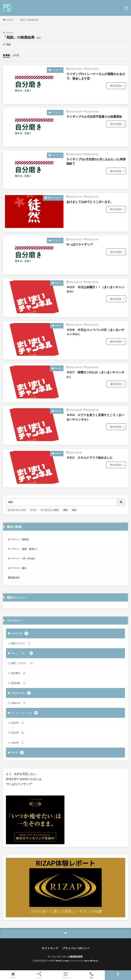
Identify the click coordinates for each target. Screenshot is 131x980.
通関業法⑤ (14, 578)
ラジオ (33, 510)
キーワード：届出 (17, 568)
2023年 (18, 723)
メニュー (65, 975)
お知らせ (19, 703)
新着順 (6, 55)
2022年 (18, 743)
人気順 (15, 55)
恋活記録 (19, 683)
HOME (10, 20)
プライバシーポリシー (76, 948)
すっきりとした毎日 (50, 510)
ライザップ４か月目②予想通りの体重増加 (94, 117)
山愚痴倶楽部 (21, 693)
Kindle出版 (20, 633)
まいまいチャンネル (17, 510)
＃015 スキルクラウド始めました (90, 457)
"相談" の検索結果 (29, 20)
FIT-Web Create (60, 961)
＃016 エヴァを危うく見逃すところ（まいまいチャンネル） (95, 417)
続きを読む (116, 86)
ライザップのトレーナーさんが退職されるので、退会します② (96, 76)
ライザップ (57, 70)
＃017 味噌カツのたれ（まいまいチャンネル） (95, 374)
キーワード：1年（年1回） (22, 558)
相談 (74, 510)
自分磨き (19, 673)
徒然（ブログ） (55, 198)
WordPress (91, 961)
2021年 (58, 283)
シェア (39, 975)
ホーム (13, 975)
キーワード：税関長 (18, 539)
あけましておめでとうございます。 (90, 202)
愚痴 (65, 510)
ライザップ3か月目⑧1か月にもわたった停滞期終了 (96, 161)
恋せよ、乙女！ (22, 653)
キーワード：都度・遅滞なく (23, 549)
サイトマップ (50, 948)
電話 (92, 975)
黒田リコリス (21, 643)
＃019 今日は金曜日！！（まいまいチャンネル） (95, 289)
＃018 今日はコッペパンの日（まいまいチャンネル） (95, 332)
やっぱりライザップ (80, 244)
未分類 (17, 753)
